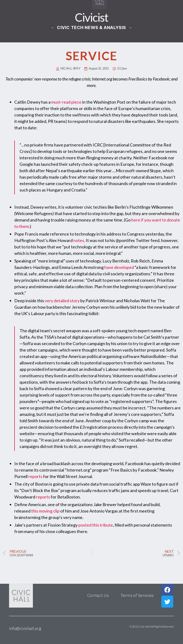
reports (35, 476)
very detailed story (62, 301)
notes (79, 240)
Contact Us (98, 596)
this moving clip (45, 511)
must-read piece (66, 102)
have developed (119, 267)
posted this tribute (96, 525)
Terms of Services (137, 596)
